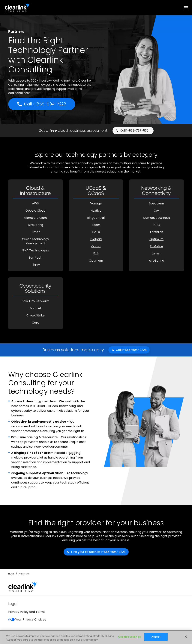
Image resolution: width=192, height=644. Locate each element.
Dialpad (96, 239)
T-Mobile (156, 246)
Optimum (96, 261)
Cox (157, 211)
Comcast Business (156, 218)
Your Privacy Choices (27, 619)
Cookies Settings (129, 637)
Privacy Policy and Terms (27, 612)
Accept (156, 637)
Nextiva (96, 211)
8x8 (96, 253)
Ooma (96, 246)
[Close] (186, 636)
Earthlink (156, 232)
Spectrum (156, 203)
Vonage (96, 203)
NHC (157, 225)
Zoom (96, 225)
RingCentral (96, 218)
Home (11, 574)
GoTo (96, 232)
